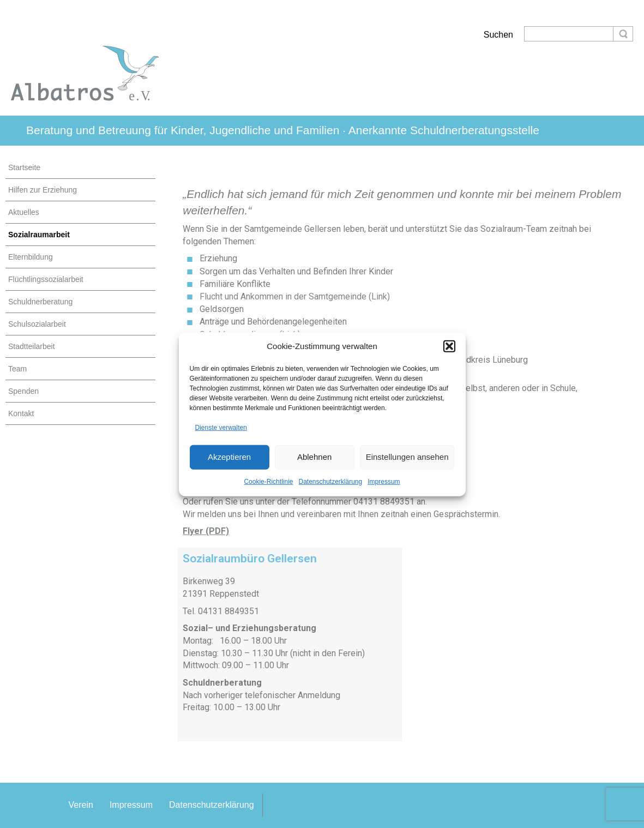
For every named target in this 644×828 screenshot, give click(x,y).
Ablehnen (314, 457)
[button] (449, 346)
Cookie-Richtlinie (268, 481)
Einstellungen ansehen (407, 457)
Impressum (384, 481)
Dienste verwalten (221, 428)
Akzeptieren (229, 457)
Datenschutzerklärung (330, 481)
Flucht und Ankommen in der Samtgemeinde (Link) (295, 296)
